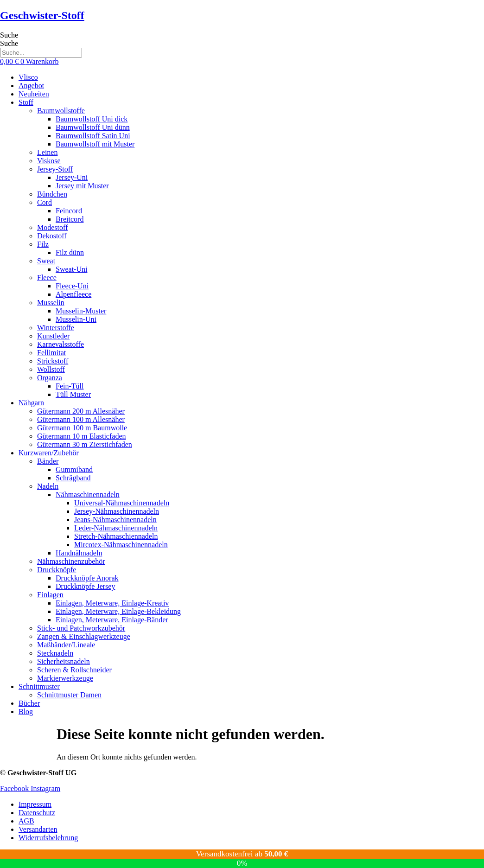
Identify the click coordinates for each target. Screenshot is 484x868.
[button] (251, 102)
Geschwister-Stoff (42, 15)
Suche (9, 35)
